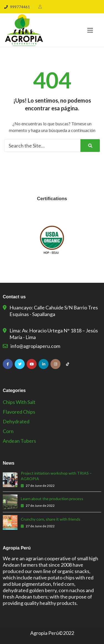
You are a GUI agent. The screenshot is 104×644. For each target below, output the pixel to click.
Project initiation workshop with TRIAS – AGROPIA (56, 476)
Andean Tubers (19, 441)
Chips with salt (19, 402)
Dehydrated (16, 421)
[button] (90, 30)
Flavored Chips (19, 412)
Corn (8, 431)
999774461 (17, 7)
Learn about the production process (52, 499)
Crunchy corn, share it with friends (51, 519)
